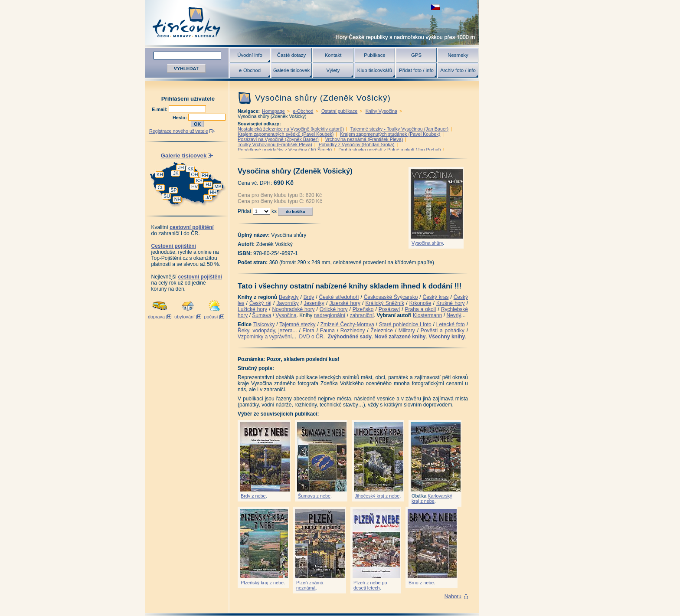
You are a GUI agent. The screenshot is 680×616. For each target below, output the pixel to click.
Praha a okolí (421, 309)
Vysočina (286, 315)
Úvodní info (250, 55)
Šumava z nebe (314, 496)
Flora (309, 331)
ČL (161, 187)
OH (194, 174)
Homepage (273, 111)
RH (205, 175)
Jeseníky (314, 303)
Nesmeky (458, 55)
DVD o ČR (311, 337)
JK (176, 173)
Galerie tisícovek (291, 70)
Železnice (382, 331)
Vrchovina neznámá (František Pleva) (364, 139)
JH (181, 167)
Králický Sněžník (385, 303)
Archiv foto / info (458, 70)
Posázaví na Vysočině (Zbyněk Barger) (278, 139)
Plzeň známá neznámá (310, 585)
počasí (211, 317)
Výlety (333, 70)
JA (208, 197)
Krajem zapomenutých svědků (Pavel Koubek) (286, 134)
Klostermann (427, 315)
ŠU (167, 196)
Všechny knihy (447, 337)
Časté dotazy (291, 55)
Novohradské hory (293, 309)
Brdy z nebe (253, 496)
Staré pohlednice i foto (405, 324)
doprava (156, 317)
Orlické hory (334, 309)
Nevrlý (454, 315)
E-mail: (160, 109)
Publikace (374, 55)
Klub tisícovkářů (375, 70)
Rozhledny (353, 331)
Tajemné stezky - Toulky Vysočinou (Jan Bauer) (399, 129)
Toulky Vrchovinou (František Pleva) (275, 144)
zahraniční (361, 315)
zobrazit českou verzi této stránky (435, 7)
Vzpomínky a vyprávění (265, 337)
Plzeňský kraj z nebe (262, 583)
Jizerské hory (345, 303)
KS (199, 180)
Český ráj (260, 303)
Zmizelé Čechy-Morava (347, 324)
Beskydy (289, 297)
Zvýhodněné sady (349, 337)
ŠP (173, 190)
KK (190, 169)
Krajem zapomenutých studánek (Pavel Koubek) (390, 134)
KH (160, 174)
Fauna (327, 331)
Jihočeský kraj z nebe (377, 496)
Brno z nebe (421, 583)
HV (195, 187)
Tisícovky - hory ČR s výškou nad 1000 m (312, 22)
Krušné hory (451, 303)
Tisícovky (264, 324)
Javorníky (287, 303)
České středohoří (339, 297)
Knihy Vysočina (381, 111)
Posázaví (389, 309)
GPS (416, 55)
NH (178, 199)
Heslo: (180, 118)
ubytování (185, 317)
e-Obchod (250, 70)
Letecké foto (451, 324)
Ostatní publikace (339, 111)
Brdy (309, 297)
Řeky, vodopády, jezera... (267, 331)
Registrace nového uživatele (179, 131)
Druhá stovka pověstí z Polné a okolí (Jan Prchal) (389, 150)
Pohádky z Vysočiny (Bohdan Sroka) (357, 144)
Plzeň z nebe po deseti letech (370, 585)
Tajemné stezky (297, 324)
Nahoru (453, 596)
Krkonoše (420, 303)
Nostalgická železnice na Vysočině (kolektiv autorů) (291, 129)
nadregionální (330, 315)
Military (407, 331)
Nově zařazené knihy (400, 337)
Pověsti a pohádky (443, 331)
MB (218, 187)
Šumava (262, 315)
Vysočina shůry (427, 243)
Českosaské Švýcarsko (391, 297)
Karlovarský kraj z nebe (432, 498)
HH (213, 192)
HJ (208, 184)
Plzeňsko (363, 309)
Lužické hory (252, 309)
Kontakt (333, 55)
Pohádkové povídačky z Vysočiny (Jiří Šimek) (285, 150)
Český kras (436, 297)
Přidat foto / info (416, 70)
